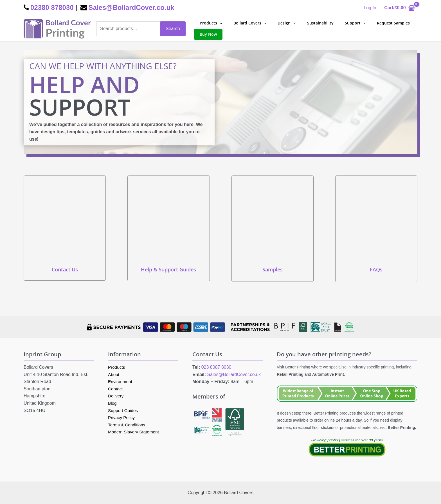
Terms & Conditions (128, 425)
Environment (121, 382)
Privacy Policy (122, 418)
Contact (116, 389)
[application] (218, 23)
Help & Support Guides (168, 269)
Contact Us (65, 269)
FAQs (376, 269)
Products (117, 367)
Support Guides (124, 410)
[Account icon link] (370, 8)
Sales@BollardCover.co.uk (234, 374)
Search (173, 29)
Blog (112, 403)
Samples (273, 269)
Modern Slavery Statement (135, 432)
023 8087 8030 (216, 367)
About (114, 374)
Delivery (116, 396)
